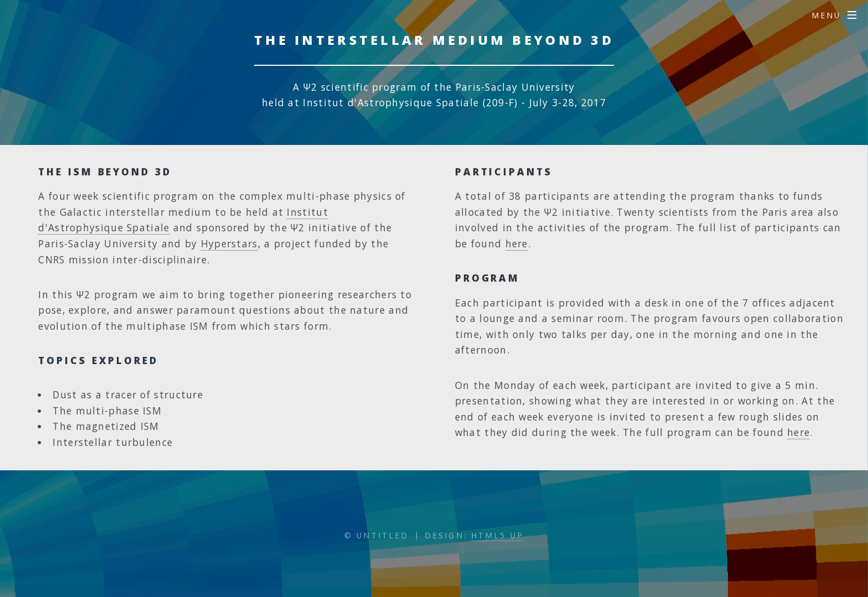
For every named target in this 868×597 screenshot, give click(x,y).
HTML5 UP (497, 535)
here (517, 243)
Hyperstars (229, 243)
